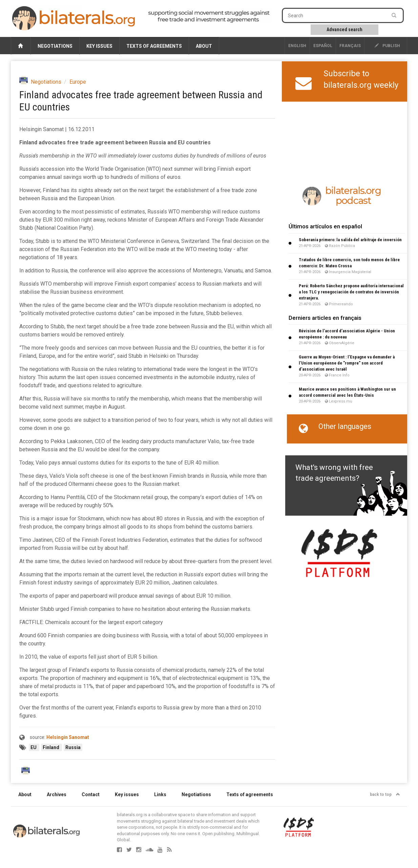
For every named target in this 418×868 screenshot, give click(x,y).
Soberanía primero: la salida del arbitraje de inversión (350, 240)
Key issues (99, 46)
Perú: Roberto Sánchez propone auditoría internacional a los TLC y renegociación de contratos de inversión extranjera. (351, 292)
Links (160, 794)
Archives (57, 794)
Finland (51, 747)
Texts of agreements (154, 46)
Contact (91, 794)
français (350, 46)
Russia (73, 747)
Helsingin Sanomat (68, 737)
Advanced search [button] (344, 29)
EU (34, 747)
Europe (78, 82)
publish (387, 46)
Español (323, 46)
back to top (385, 794)
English (297, 46)
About (204, 46)
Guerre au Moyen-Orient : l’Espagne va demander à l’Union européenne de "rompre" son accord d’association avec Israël (347, 363)
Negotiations (55, 46)
